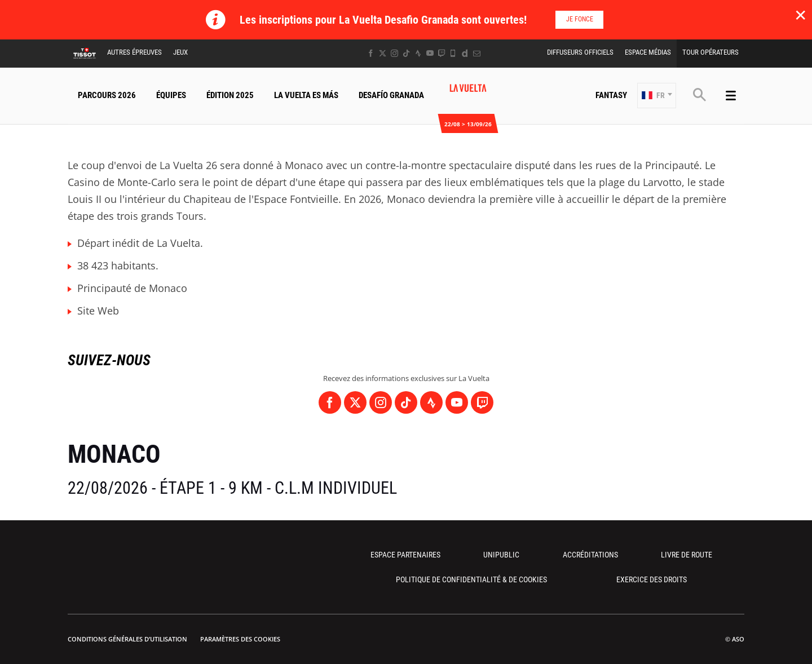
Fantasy (611, 95)
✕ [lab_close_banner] (800, 15)
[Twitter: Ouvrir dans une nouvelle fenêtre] (383, 53)
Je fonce (580, 19)
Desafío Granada (391, 95)
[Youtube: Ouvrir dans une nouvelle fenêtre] (430, 53)
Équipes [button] (171, 95)
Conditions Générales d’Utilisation (127, 639)
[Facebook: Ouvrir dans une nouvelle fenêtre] (371, 53)
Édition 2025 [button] (230, 95)
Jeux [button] (180, 52)
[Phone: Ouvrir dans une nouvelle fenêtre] (453, 53)
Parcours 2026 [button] (107, 95)
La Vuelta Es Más (306, 95)
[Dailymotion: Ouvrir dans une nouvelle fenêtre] (465, 53)
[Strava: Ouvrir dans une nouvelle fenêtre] (418, 53)
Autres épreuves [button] (134, 52)
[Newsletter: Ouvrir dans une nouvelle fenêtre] (477, 53)
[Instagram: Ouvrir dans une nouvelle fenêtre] (394, 53)
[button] (657, 96)
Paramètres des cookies (240, 639)
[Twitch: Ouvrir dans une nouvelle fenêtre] (442, 53)
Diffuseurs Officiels (580, 52)
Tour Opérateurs (710, 52)
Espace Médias (648, 52)
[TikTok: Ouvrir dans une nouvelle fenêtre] (406, 53)
